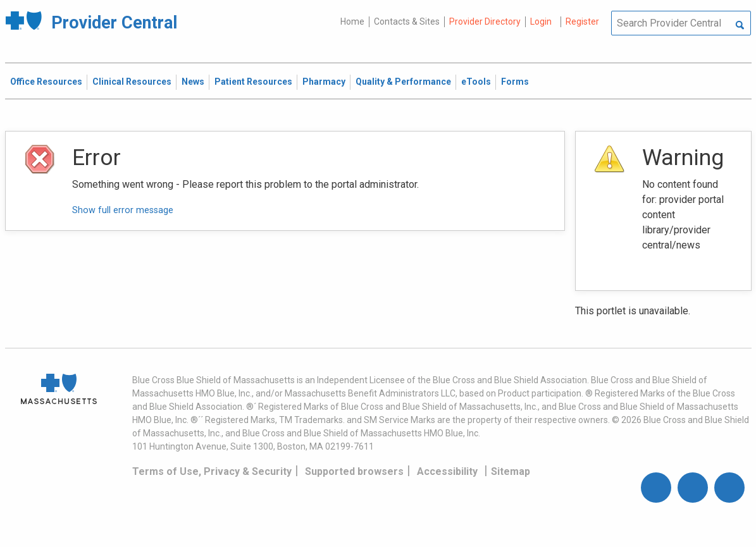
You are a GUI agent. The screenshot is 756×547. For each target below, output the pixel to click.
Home (352, 22)
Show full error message (123, 210)
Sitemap (511, 471)
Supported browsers (354, 471)
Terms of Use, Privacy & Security (212, 471)
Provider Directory (485, 22)
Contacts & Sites (407, 22)
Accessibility (447, 471)
